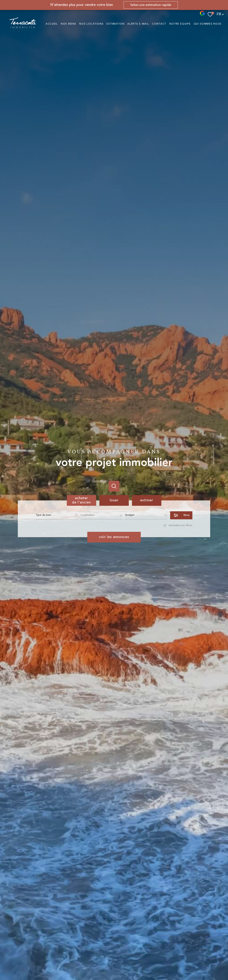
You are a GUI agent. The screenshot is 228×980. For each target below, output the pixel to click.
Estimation (115, 24)
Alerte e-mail (138, 24)
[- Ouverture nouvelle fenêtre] (202, 15)
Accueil (52, 24)
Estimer (147, 500)
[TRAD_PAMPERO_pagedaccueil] (23, 28)
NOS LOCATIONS (91, 24)
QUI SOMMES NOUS (208, 24)
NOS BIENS (69, 24)
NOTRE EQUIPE (180, 24)
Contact (159, 24)
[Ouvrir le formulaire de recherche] (181, 515)
